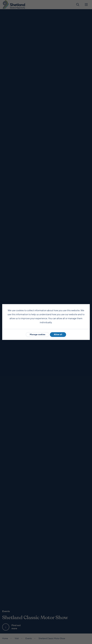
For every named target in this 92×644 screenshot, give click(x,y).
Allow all (58, 334)
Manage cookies (37, 334)
